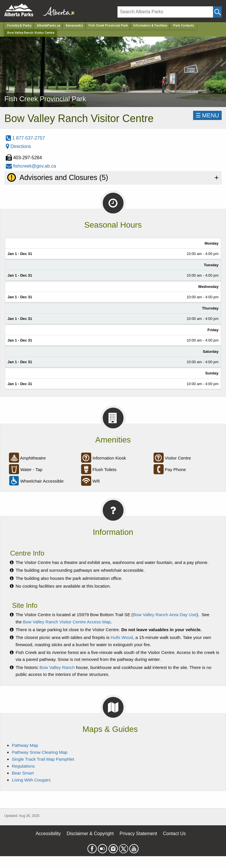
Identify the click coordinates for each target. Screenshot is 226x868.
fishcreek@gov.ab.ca (31, 166)
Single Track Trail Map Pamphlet (43, 759)
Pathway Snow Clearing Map (40, 752)
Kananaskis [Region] (74, 26)
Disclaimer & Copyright (90, 834)
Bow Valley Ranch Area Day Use (165, 615)
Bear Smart (23, 773)
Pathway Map (25, 745)
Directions (18, 146)
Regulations (23, 766)
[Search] (165, 12)
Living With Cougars (31, 780)
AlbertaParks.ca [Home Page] (49, 26)
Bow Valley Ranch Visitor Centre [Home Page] (31, 33)
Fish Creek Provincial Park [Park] (108, 26)
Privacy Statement (138, 834)
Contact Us (174, 834)
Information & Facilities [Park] (150, 26)
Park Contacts (184, 26)
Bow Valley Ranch (57, 667)
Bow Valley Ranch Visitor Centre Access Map (67, 622)
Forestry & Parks (19, 26)
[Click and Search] (217, 12)
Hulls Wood (122, 637)
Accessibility (48, 834)
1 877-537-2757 (25, 138)
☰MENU (207, 115)
